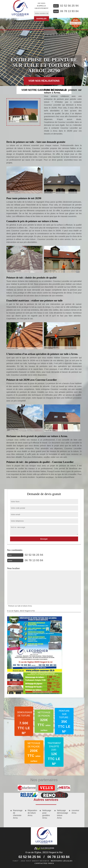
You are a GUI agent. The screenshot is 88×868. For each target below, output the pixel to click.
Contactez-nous (44, 863)
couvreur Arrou (75, 812)
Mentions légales (62, 861)
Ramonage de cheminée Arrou (18, 814)
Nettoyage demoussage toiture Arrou (62, 814)
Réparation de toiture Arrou (32, 813)
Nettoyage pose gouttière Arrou (47, 814)
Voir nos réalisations (44, 81)
